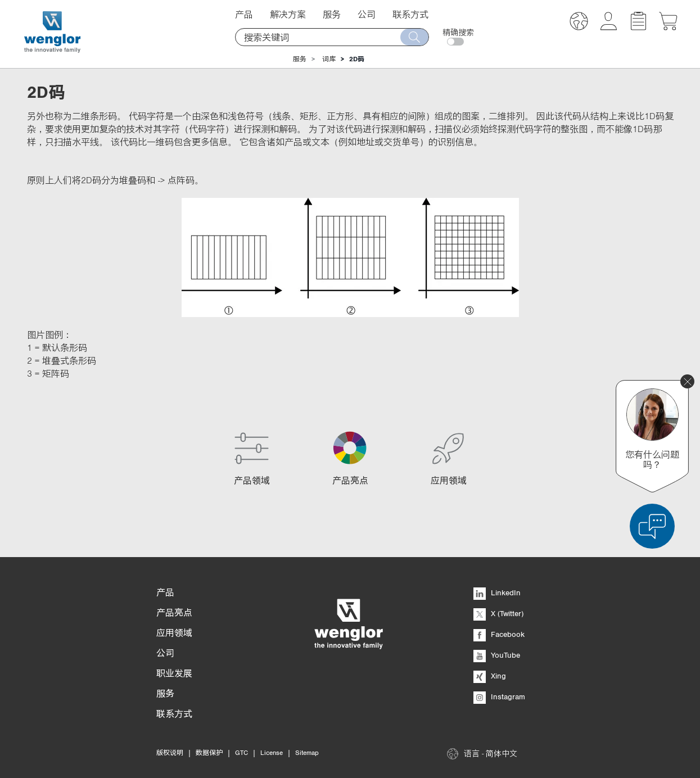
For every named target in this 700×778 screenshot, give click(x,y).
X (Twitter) (498, 613)
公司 (367, 14)
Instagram (499, 696)
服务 (332, 14)
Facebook (499, 634)
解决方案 (288, 14)
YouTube (497, 655)
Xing (490, 676)
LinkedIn (497, 592)
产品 (244, 14)
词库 (329, 59)
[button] (579, 23)
